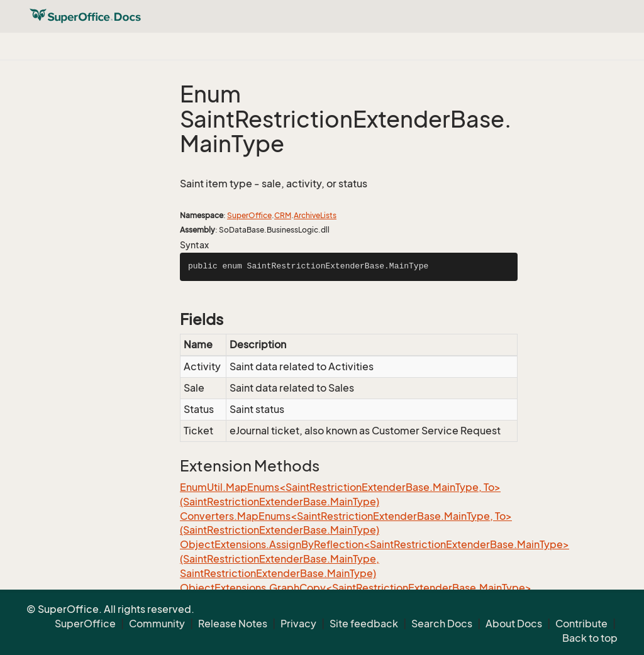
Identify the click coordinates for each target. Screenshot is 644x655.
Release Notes (233, 624)
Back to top (590, 638)
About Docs (514, 624)
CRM (283, 215)
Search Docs (442, 624)
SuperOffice (249, 215)
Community (157, 624)
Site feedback (364, 624)
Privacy (298, 624)
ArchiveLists (315, 215)
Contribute (581, 624)
